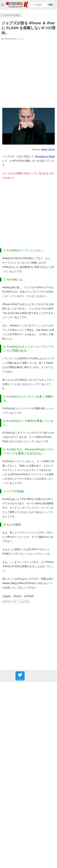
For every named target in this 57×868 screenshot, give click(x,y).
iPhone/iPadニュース (14, 39)
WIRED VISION (48, 150)
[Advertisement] (28, 74)
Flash (18, 596)
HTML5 (30, 596)
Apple (8, 596)
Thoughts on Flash (45, 156)
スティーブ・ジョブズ (17, 602)
